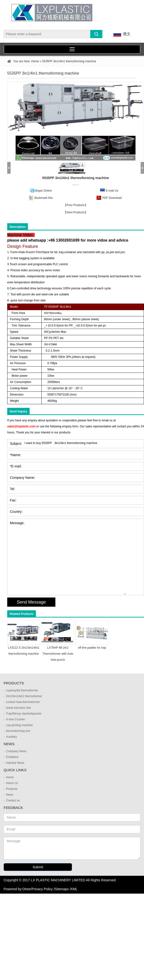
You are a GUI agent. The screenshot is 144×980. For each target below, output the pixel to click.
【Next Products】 (75, 212)
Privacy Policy (42, 889)
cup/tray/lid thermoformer (22, 690)
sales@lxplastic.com (21, 426)
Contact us (13, 800)
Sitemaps (62, 889)
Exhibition (12, 757)
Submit (38, 867)
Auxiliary (11, 737)
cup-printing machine (19, 725)
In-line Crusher (16, 719)
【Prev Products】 (75, 205)
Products (12, 789)
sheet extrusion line (18, 708)
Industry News (15, 763)
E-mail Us (112, 191)
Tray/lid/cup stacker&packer (24, 714)
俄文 (121, 34)
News (10, 795)
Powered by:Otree (17, 889)
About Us (12, 783)
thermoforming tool (18, 731)
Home (35, 61)
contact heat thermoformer (23, 702)
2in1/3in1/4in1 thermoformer (24, 696)
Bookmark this (44, 198)
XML (74, 889)
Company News (16, 751)
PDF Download (111, 198)
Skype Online (43, 191)
